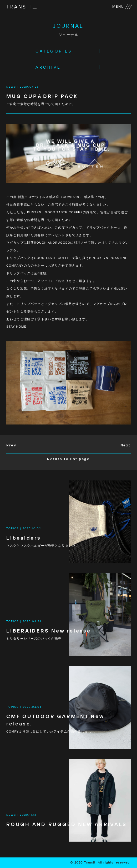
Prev (11, 445)
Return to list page (68, 459)
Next (126, 445)
